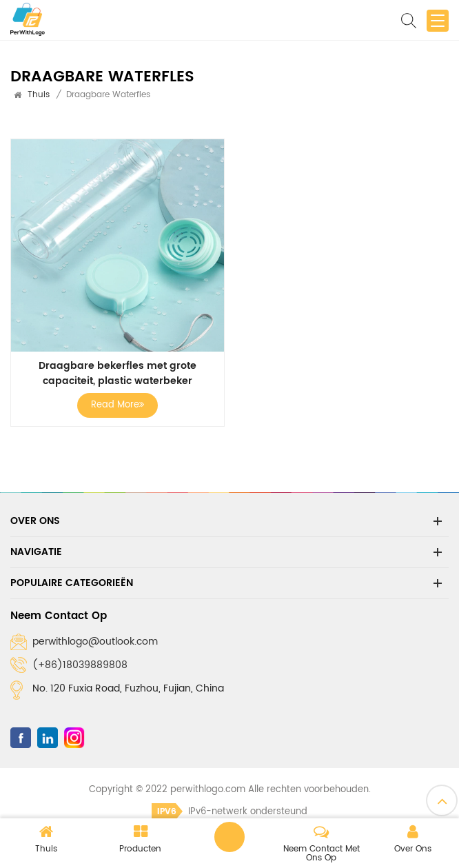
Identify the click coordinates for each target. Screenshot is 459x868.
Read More (118, 405)
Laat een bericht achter (229, 837)
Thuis (39, 95)
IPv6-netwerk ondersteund (229, 812)
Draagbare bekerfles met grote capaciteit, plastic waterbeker (118, 374)
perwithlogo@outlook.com (95, 642)
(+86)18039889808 (80, 665)
